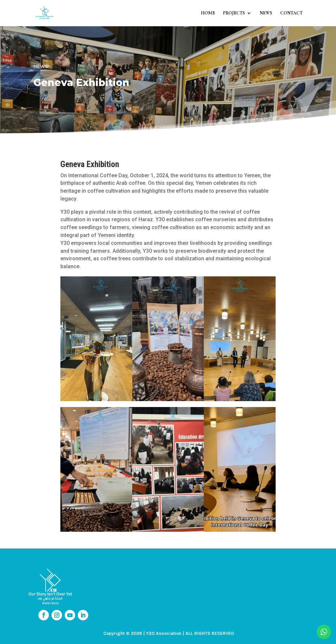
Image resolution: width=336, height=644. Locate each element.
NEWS (266, 13)
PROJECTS (234, 13)
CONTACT (291, 13)
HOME (208, 13)
